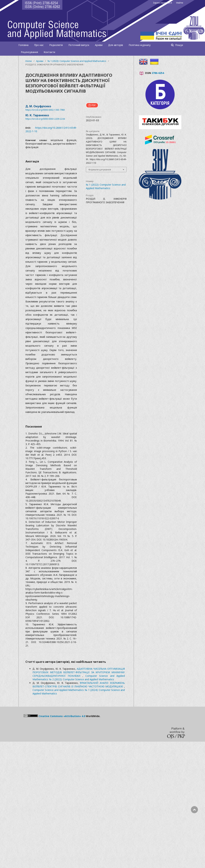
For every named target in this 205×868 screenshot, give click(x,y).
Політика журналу (140, 45)
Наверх (194, 824)
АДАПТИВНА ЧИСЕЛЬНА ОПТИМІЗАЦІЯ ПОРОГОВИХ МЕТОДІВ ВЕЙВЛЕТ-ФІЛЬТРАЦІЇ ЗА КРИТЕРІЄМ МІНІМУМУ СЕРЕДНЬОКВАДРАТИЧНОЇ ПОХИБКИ (79, 672)
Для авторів (116, 45)
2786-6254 (158, 73)
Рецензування (29, 52)
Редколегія (56, 45)
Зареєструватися (162, 3)
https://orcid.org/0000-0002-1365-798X (45, 110)
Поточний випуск (79, 45)
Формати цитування (100, 169)
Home (29, 61)
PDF (93, 105)
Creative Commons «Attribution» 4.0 (62, 716)
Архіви (99, 45)
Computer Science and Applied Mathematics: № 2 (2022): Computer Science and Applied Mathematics (79, 678)
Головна (23, 45)
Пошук (179, 45)
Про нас (39, 45)
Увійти (180, 3)
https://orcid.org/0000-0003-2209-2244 (45, 119)
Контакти (49, 52)
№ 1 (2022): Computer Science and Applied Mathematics (77, 61)
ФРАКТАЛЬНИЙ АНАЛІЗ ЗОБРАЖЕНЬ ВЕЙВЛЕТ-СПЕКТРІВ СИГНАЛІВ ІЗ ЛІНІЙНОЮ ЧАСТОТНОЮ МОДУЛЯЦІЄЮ (79, 685)
